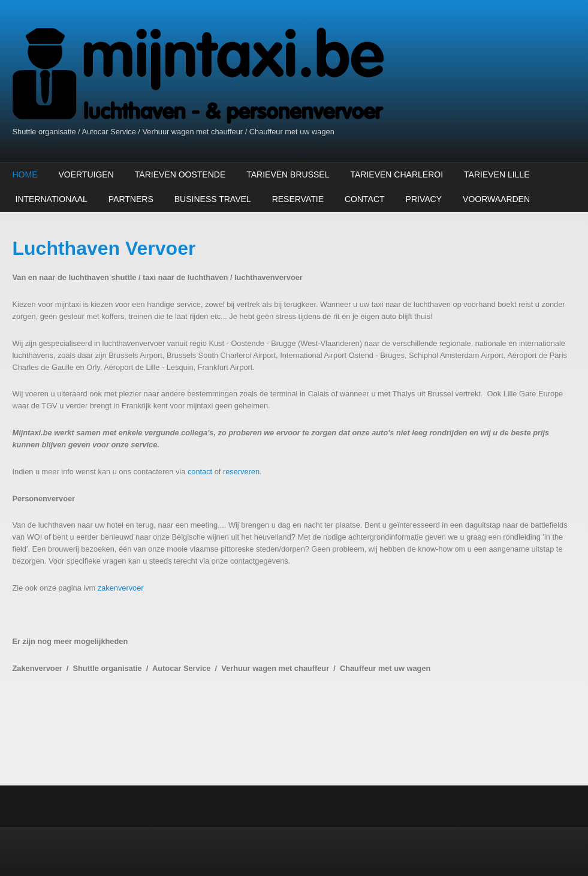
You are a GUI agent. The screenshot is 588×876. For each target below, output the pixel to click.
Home (25, 174)
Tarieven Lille (497, 174)
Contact (365, 199)
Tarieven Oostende (180, 174)
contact (200, 472)
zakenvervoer (121, 588)
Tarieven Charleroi (396, 174)
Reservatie (298, 199)
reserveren (241, 472)
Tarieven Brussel (288, 174)
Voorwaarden (496, 199)
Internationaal (52, 199)
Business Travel (213, 199)
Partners (131, 199)
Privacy (424, 199)
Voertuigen (86, 174)
